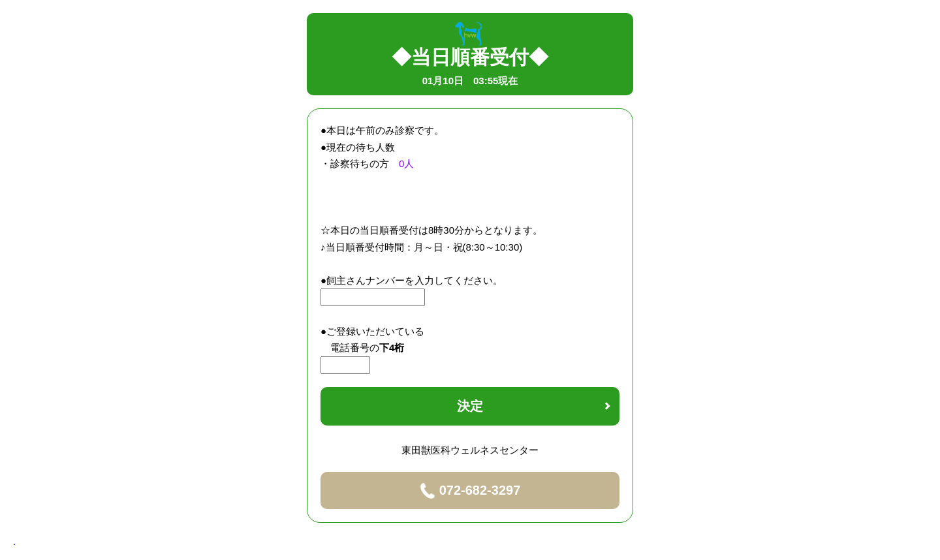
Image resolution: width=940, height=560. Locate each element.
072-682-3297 (470, 491)
